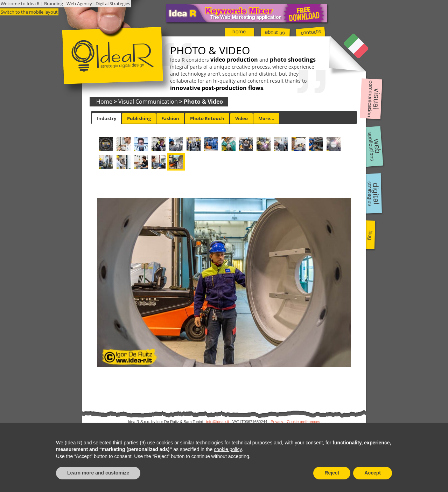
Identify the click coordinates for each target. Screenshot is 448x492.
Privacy (277, 422)
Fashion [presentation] (170, 118)
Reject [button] (332, 473)
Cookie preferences (303, 422)
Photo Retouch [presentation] (207, 118)
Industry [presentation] (107, 118)
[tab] (107, 118)
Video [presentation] (241, 118)
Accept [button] (373, 473)
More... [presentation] (266, 118)
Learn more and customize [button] (98, 473)
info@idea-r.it (218, 422)
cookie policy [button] (228, 449)
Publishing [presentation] (139, 118)
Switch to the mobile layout (29, 12)
